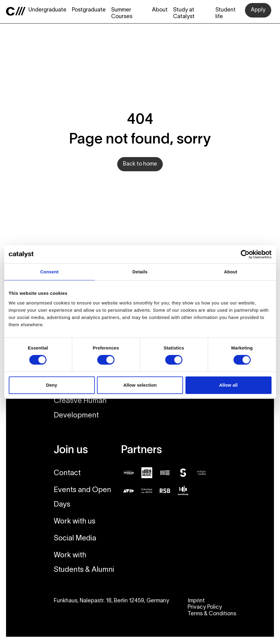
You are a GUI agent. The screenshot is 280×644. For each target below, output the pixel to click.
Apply (258, 10)
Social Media (75, 539)
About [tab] (231, 272)
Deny (51, 385)
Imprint (196, 601)
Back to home (140, 164)
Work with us (75, 522)
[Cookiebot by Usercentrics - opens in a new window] (245, 254)
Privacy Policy (205, 607)
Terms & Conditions (212, 614)
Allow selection (140, 385)
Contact (67, 473)
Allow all (228, 385)
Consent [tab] (49, 272)
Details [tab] (140, 272)
